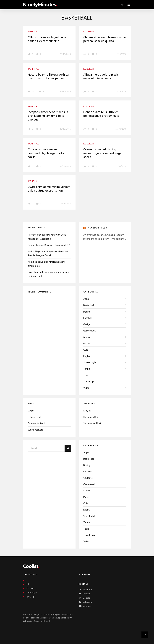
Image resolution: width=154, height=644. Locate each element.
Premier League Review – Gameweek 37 (49, 245)
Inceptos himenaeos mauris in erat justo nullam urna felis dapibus (48, 116)
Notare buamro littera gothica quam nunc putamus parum (48, 77)
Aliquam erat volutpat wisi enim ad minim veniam (101, 77)
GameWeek (89, 331)
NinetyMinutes (40, 5)
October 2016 (91, 417)
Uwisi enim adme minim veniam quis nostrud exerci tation (49, 189)
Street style (90, 363)
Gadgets (88, 325)
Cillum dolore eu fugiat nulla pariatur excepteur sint (47, 39)
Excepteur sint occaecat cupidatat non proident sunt (49, 274)
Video (86, 388)
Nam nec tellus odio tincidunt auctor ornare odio (47, 264)
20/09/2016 (65, 204)
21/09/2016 (121, 129)
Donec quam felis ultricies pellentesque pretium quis (101, 114)
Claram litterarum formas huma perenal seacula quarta (104, 39)
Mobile (87, 337)
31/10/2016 (65, 54)
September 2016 (92, 423)
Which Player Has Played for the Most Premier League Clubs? (48, 254)
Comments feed (36, 423)
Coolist (31, 566)
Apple (86, 299)
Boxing (87, 312)
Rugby (87, 356)
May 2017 (89, 411)
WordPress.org (36, 430)
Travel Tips (89, 382)
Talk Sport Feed (97, 228)
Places (87, 344)
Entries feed (34, 417)
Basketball (89, 305)
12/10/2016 (121, 54)
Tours (86, 375)
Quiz (86, 350)
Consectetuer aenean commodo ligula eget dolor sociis (46, 153)
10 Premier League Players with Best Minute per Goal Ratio (47, 237)
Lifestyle (28, 589)
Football (88, 318)
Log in (31, 411)
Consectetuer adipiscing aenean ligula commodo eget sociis (103, 153)
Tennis (87, 369)
